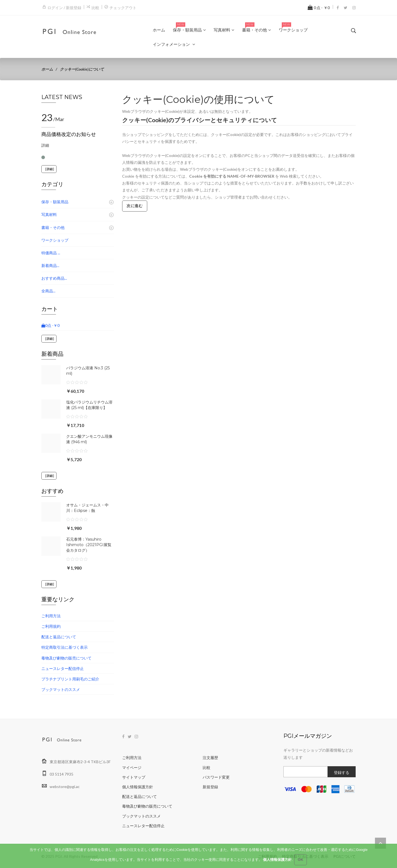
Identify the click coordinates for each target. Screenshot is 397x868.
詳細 (45, 145)
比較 (95, 8)
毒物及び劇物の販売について (66, 658)
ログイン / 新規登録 (64, 8)
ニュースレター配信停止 (63, 668)
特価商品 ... (51, 253)
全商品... (48, 291)
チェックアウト (123, 8)
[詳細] (49, 169)
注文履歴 (210, 758)
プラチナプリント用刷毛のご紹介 (70, 679)
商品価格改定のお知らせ (69, 134)
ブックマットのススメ (61, 689)
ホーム (47, 69)
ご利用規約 (51, 626)
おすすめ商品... (54, 278)
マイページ (132, 767)
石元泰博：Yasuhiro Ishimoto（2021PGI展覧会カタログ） (89, 545)
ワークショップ (55, 240)
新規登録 (210, 787)
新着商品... (50, 265)
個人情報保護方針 (138, 787)
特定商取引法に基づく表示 (65, 647)
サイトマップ (134, 777)
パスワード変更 (216, 777)
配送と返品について (59, 637)
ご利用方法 (51, 616)
